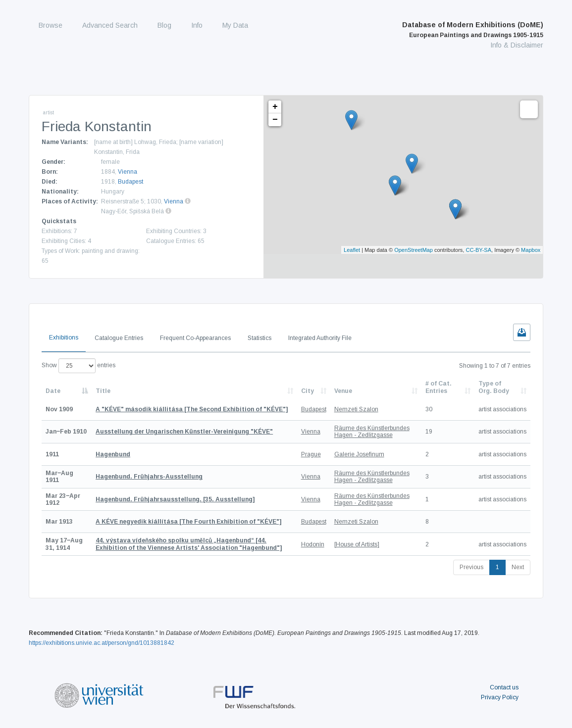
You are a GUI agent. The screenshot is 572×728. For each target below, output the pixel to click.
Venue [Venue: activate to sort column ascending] (343, 391)
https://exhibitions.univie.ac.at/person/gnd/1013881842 (102, 643)
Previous (471, 567)
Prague (311, 454)
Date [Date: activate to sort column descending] (53, 391)
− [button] (275, 120)
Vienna (128, 172)
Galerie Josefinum (359, 454)
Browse (51, 25)
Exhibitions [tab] (64, 338)
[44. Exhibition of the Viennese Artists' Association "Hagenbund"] (189, 544)
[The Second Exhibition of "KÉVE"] (192, 409)
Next (518, 567)
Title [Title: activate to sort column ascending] (103, 391)
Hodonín (313, 544)
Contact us (504, 687)
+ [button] (275, 107)
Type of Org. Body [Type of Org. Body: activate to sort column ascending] (494, 387)
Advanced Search (110, 25)
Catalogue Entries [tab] (119, 338)
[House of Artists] (357, 544)
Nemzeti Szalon (356, 409)
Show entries (78, 366)
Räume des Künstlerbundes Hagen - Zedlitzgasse (372, 432)
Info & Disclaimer (517, 45)
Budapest (130, 182)
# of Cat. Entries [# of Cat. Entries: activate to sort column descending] (439, 387)
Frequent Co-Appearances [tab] (195, 338)
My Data (235, 25)
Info (197, 25)
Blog (164, 25)
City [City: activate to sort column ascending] (308, 391)
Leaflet (352, 250)
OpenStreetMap (414, 250)
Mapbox (531, 250)
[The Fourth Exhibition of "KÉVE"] (188, 522)
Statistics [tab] (260, 338)
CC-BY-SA (478, 250)
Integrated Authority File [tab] (320, 338)
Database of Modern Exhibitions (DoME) (473, 30)
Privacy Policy (500, 697)
